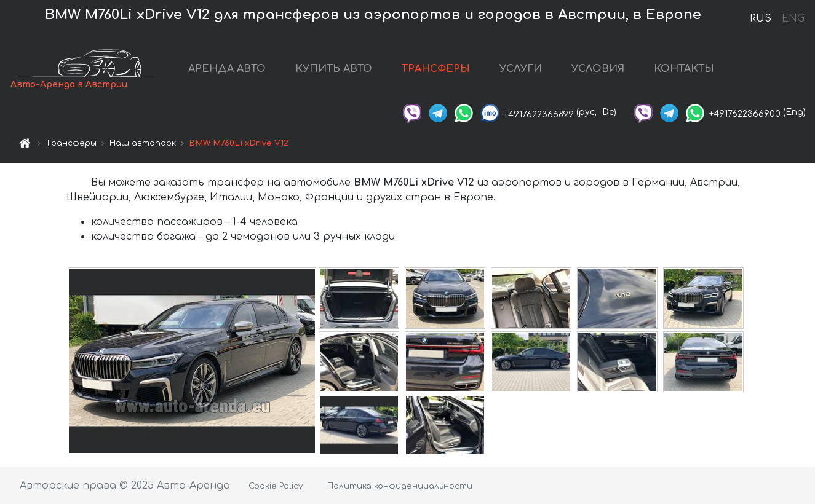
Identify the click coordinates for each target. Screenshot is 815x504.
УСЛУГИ (521, 69)
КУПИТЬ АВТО (334, 69)
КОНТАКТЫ (684, 69)
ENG (793, 18)
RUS (761, 18)
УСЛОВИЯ (598, 69)
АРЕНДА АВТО (227, 69)
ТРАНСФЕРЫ (436, 69)
